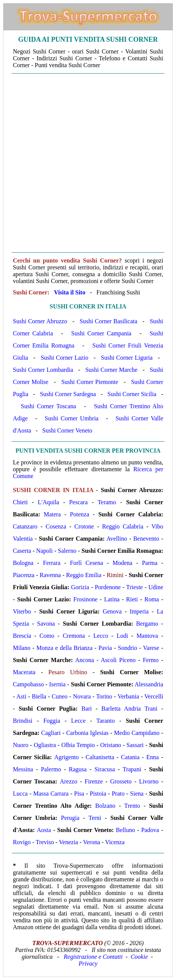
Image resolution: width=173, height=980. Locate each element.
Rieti (132, 599)
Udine (156, 587)
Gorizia (80, 587)
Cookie (139, 957)
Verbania (128, 696)
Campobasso (28, 684)
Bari (87, 709)
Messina (23, 769)
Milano (22, 648)
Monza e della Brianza (64, 648)
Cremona (74, 636)
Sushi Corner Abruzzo (40, 321)
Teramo (107, 502)
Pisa (79, 794)
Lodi (122, 636)
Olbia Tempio (78, 745)
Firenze (94, 781)
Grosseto (121, 781)
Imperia (139, 611)
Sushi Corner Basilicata (108, 321)
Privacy (88, 963)
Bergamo (147, 624)
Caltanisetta (100, 757)
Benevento (146, 539)
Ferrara (51, 563)
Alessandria (149, 684)
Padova (150, 830)
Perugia (70, 818)
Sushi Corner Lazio (64, 358)
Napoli (45, 551)
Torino (104, 696)
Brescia (22, 636)
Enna (152, 757)
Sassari (135, 745)
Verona (91, 842)
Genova (112, 611)
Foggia (51, 721)
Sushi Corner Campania (101, 333)
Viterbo (22, 611)
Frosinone (86, 599)
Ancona (85, 660)
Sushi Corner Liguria (127, 358)
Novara (82, 696)
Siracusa (104, 769)
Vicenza (115, 842)
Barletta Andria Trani (129, 709)
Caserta (22, 551)
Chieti (20, 502)
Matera (52, 514)
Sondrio (128, 648)
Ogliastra (45, 745)
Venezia (69, 842)
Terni (95, 818)
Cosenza (56, 526)
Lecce (78, 721)
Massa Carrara (51, 794)
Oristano (111, 745)
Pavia (105, 648)
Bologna (23, 563)
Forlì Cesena (86, 563)
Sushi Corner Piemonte (90, 382)
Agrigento (66, 757)
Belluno (125, 830)
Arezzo (69, 781)
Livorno (149, 781)
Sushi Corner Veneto (67, 430)
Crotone (84, 526)
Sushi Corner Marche (111, 370)
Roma (152, 599)
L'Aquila (48, 502)
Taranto (106, 721)
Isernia (58, 684)
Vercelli (154, 696)
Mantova (147, 636)
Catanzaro (25, 526)
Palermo (51, 769)
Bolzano (105, 806)
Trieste (134, 587)
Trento (132, 806)
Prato (118, 794)
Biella (39, 696)
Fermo (151, 660)
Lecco (101, 636)
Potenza (80, 514)
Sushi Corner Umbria (72, 418)
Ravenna (50, 575)
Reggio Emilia (84, 575)
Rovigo (22, 842)
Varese (151, 648)
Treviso (45, 842)
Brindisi (23, 721)
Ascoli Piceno (118, 660)
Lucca (20, 794)
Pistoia (98, 794)
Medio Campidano (137, 733)
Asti (21, 696)
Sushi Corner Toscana (48, 406)
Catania (130, 757)
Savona (46, 624)
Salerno (67, 551)
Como (47, 636)
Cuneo (60, 696)
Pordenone (108, 587)
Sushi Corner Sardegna (68, 394)
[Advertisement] (86, 163)
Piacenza (24, 575)
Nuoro (21, 745)
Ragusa (78, 769)
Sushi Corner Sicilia (132, 394)
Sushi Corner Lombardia (43, 370)
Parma (150, 563)
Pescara (79, 502)
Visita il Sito (69, 292)
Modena (122, 563)
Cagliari (51, 733)
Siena (137, 794)
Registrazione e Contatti (93, 957)
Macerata (24, 672)
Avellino (117, 539)
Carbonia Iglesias (87, 733)
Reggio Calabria (123, 526)
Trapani (132, 769)
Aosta (44, 830)
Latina (112, 599)
